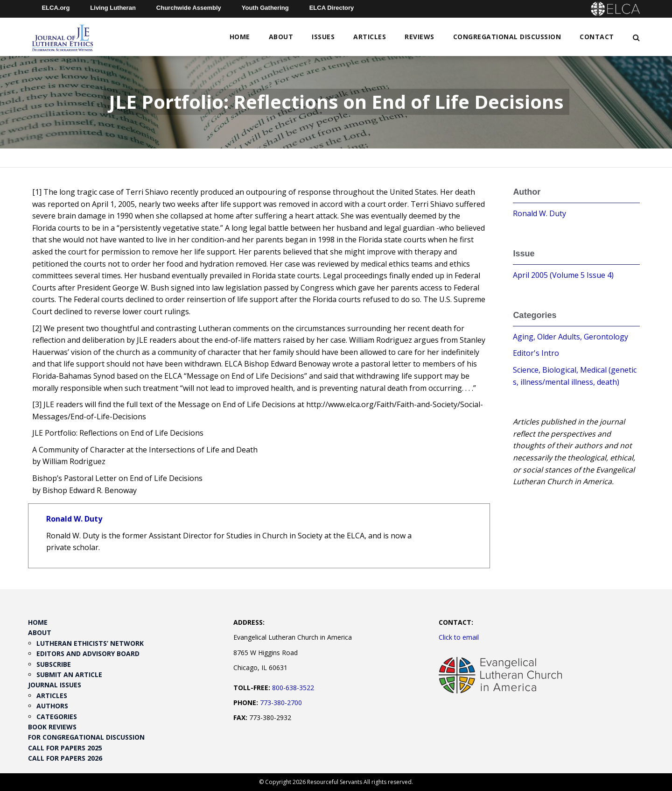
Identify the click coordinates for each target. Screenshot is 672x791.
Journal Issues (55, 685)
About (281, 37)
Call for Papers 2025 (65, 748)
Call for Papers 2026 (65, 758)
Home (240, 37)
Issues (323, 37)
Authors (52, 706)
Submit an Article (69, 674)
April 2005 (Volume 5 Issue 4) (563, 275)
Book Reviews (52, 727)
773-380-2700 (281, 703)
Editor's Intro (536, 353)
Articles (370, 37)
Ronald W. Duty (74, 519)
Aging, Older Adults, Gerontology (570, 337)
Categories (57, 717)
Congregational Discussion (507, 37)
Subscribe (54, 664)
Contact (597, 37)
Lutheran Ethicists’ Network (90, 643)
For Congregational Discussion (86, 737)
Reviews (420, 37)
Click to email (459, 637)
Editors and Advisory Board (88, 653)
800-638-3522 (293, 688)
